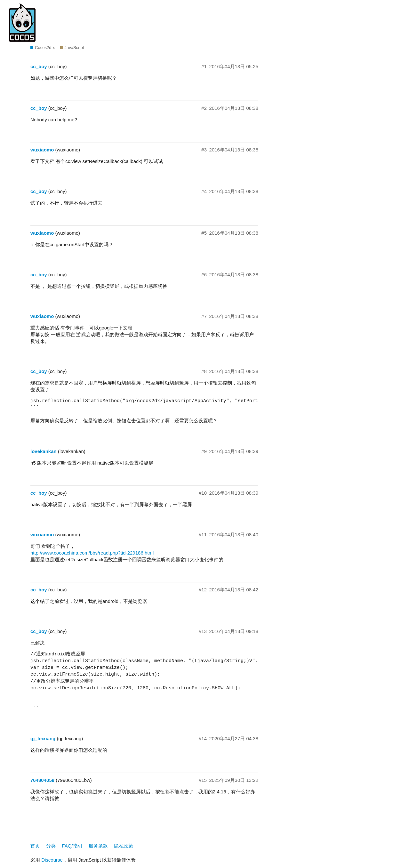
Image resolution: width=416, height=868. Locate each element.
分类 (51, 846)
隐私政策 (124, 846)
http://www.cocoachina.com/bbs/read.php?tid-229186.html (92, 553)
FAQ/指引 (72, 846)
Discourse (52, 860)
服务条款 (98, 846)
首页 (35, 846)
